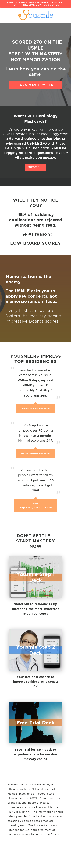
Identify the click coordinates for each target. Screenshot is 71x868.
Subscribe (35, 167)
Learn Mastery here (36, 85)
